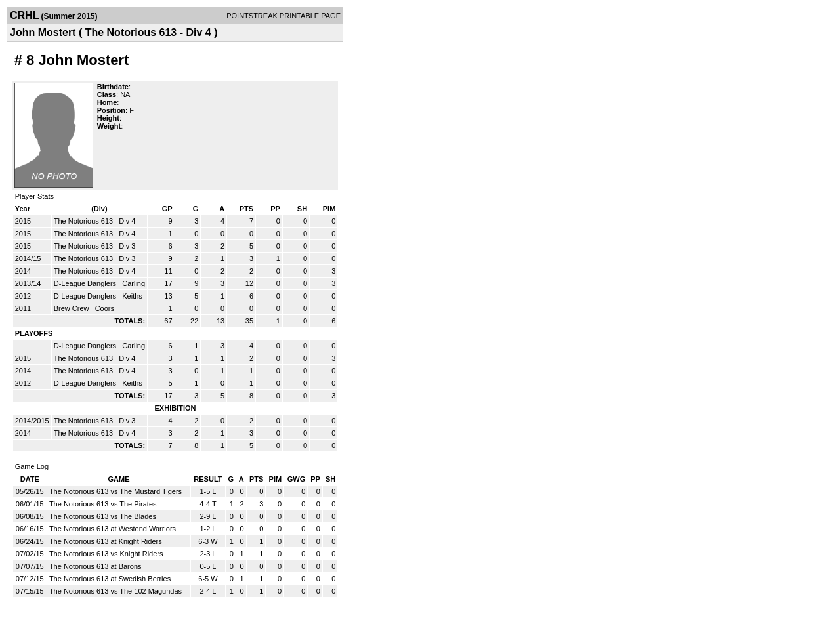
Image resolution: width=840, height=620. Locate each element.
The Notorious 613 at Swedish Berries (110, 579)
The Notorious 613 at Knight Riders (106, 541)
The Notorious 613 (85, 221)
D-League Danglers (86, 283)
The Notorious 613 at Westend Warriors (113, 529)
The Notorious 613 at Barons (95, 566)
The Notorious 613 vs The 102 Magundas (115, 591)
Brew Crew (73, 308)
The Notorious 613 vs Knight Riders (106, 554)
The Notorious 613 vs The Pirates (103, 504)
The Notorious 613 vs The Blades (103, 516)
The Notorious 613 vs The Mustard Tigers (115, 491)
